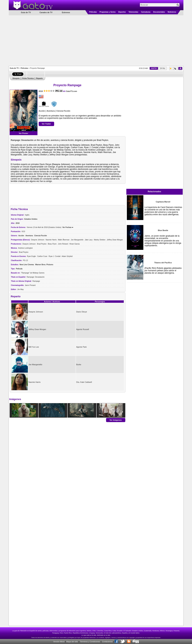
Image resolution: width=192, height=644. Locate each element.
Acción (42, 111)
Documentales (159, 12)
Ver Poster (23, 133)
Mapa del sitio (72, 642)
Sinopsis (16, 78)
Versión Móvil (59, 642)
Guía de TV (14, 68)
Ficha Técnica (28, 78)
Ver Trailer (46, 124)
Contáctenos (107, 642)
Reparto (40, 78)
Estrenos (66, 12)
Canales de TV (46, 12)
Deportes (122, 12)
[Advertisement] (96, 40)
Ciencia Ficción (63, 111)
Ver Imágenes (116, 420)
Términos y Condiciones (90, 642)
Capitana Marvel (163, 202)
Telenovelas (133, 12)
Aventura (51, 111)
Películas (93, 12)
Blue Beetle (163, 230)
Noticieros (172, 12)
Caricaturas (146, 12)
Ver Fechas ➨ (68, 227)
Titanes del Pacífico (163, 263)
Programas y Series (108, 12)
